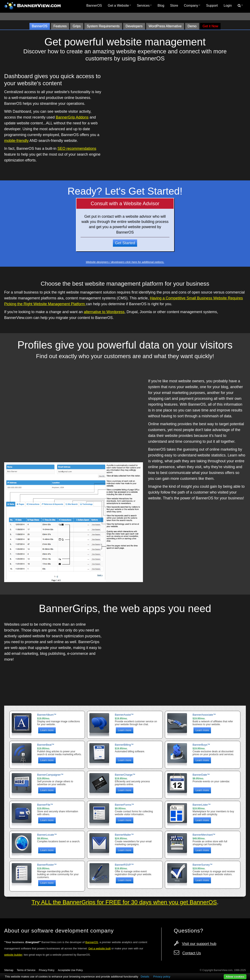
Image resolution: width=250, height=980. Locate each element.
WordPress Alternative (165, 26)
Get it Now (210, 26)
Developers (134, 26)
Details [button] (145, 977)
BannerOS (94, 6)
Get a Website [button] (119, 6)
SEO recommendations (77, 149)
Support (212, 6)
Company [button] (192, 6)
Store (174, 6)
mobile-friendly (16, 141)
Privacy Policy (47, 970)
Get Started (125, 243)
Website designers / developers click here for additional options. (125, 262)
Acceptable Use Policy (70, 970)
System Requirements (103, 26)
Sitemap (9, 970)
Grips (77, 26)
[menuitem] (94, 6)
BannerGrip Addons (72, 117)
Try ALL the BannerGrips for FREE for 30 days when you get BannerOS (124, 902)
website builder (13, 955)
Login (228, 6)
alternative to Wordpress (104, 312)
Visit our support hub (199, 944)
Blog (161, 6)
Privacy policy (162, 977)
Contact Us (192, 953)
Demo (192, 26)
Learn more (47, 730)
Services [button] (144, 6)
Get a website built (99, 948)
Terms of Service (26, 970)
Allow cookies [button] (235, 977)
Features (60, 26)
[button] (240, 6)
